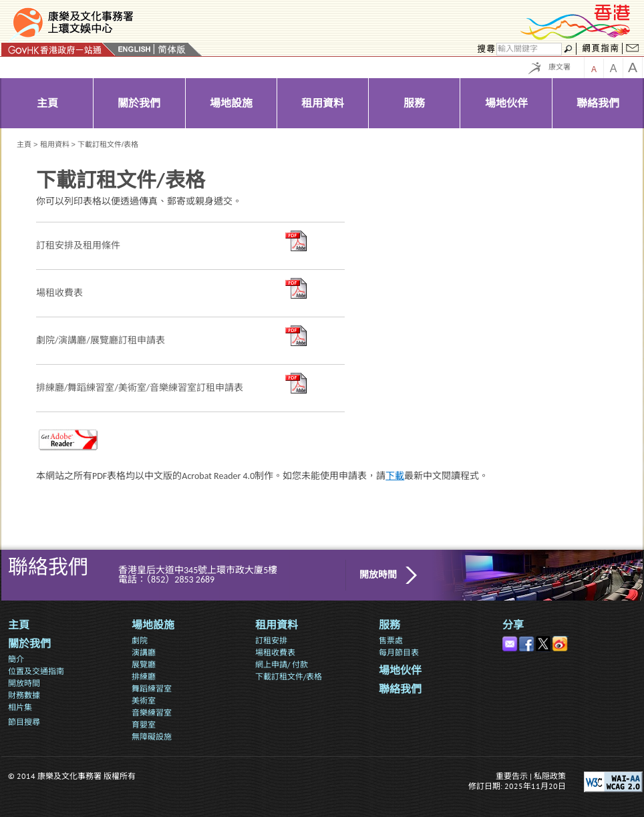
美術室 (144, 700)
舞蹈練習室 (152, 688)
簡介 (16, 659)
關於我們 (29, 644)
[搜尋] (529, 49)
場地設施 (153, 625)
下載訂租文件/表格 (289, 676)
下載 (395, 476)
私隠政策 (550, 776)
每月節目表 (399, 652)
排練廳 (144, 676)
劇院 (140, 640)
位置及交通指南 (36, 671)
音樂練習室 (152, 712)
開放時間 (378, 575)
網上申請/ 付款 (282, 664)
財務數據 (24, 695)
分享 (513, 625)
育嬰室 (144, 724)
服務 (389, 625)
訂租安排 (271, 640)
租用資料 (55, 144)
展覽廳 (144, 664)
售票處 (391, 640)
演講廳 (144, 652)
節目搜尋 (24, 722)
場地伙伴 (400, 670)
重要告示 (512, 776)
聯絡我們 (400, 689)
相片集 (20, 707)
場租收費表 (275, 652)
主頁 (24, 144)
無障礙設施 (152, 737)
